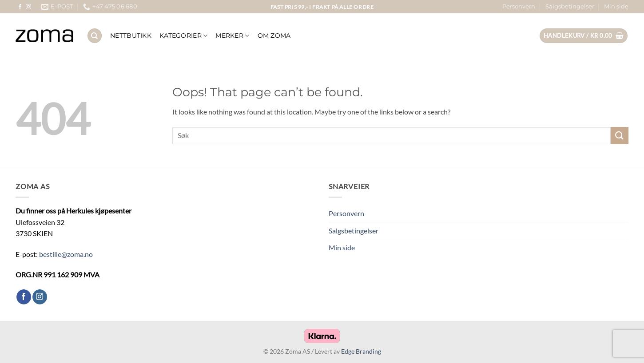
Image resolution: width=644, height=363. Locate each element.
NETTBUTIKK (131, 36)
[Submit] (620, 136)
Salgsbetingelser (570, 6)
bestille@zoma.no (66, 254)
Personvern (519, 6)
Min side (616, 6)
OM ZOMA (274, 36)
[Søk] (95, 36)
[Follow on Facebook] (20, 7)
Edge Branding (361, 351)
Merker (232, 36)
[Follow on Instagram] (28, 7)
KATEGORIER (183, 36)
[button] (584, 36)
